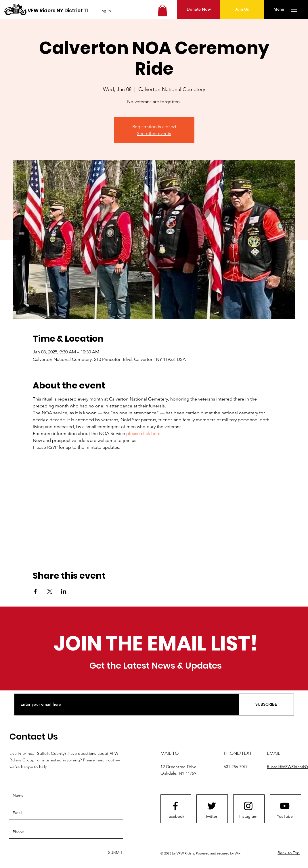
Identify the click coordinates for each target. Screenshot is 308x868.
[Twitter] (211, 817)
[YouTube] (285, 817)
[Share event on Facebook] (36, 591)
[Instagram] (248, 817)
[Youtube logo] (285, 806)
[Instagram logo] (248, 806)
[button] (162, 10)
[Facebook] (175, 817)
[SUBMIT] (115, 853)
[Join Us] (242, 9)
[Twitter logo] (212, 806)
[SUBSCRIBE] (266, 705)
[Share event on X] (50, 591)
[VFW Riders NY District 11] (58, 11)
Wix (238, 853)
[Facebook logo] (175, 806)
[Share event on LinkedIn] (64, 591)
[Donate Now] (199, 9)
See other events (154, 133)
